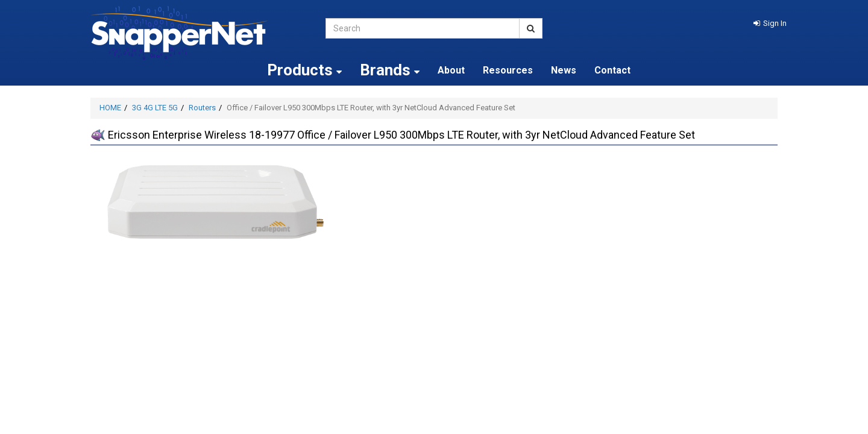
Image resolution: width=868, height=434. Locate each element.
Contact (612, 70)
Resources (508, 70)
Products (304, 70)
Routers (202, 108)
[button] (770, 23)
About (451, 70)
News (564, 70)
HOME (110, 108)
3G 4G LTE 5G (155, 108)
